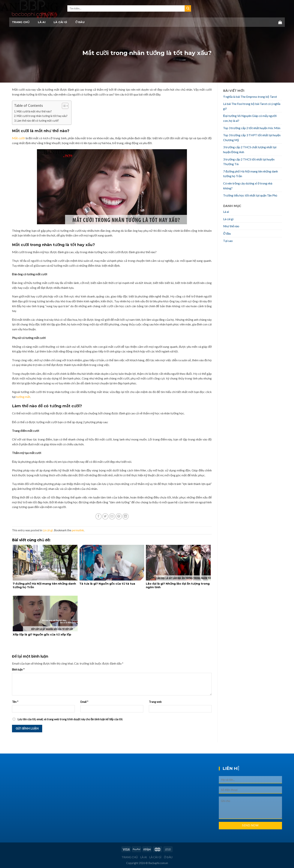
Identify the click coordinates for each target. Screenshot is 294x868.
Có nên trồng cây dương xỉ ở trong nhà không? (248, 186)
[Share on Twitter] (105, 516)
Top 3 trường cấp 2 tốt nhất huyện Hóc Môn (252, 128)
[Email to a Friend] (112, 516)
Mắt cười (18, 138)
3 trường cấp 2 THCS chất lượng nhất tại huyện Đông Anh (250, 149)
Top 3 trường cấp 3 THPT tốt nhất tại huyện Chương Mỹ (252, 137)
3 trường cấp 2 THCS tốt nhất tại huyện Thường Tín (249, 162)
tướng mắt (23, 397)
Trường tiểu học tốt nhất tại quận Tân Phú (250, 195)
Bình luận (18, 670)
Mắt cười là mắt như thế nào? (34, 111)
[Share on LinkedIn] (126, 516)
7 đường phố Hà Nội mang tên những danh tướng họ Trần (250, 174)
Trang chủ (21, 22)
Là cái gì (60, 22)
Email (84, 702)
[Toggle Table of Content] (63, 106)
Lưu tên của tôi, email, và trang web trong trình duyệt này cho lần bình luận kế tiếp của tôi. (70, 719)
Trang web (155, 702)
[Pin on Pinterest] (119, 516)
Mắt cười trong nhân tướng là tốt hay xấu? (42, 116)
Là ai (42, 22)
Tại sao (228, 241)
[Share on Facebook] (99, 516)
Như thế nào (231, 226)
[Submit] (188, 8)
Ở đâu (80, 22)
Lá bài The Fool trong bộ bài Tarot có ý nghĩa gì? (252, 106)
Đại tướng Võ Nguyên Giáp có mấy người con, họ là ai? (250, 118)
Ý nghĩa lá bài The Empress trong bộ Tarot (250, 97)
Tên (15, 702)
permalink (78, 530)
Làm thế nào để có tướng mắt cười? (38, 121)
